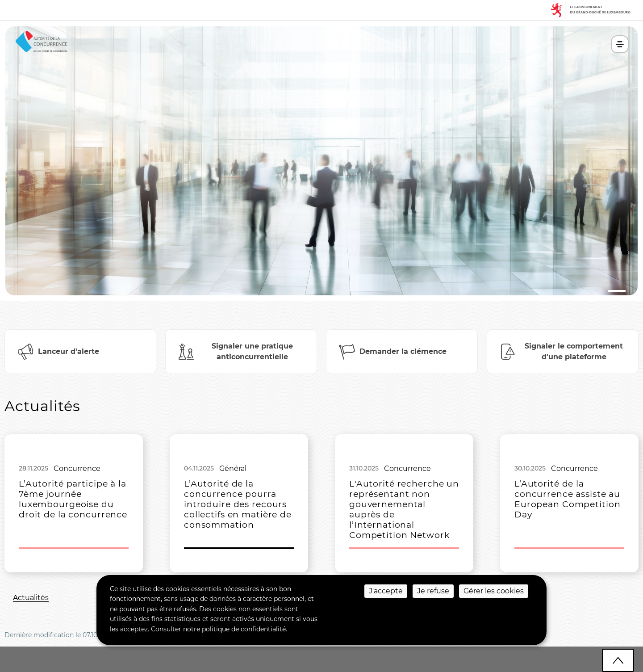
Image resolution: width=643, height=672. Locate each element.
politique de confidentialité (244, 629)
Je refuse (433, 591)
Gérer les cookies (494, 591)
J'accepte (386, 591)
